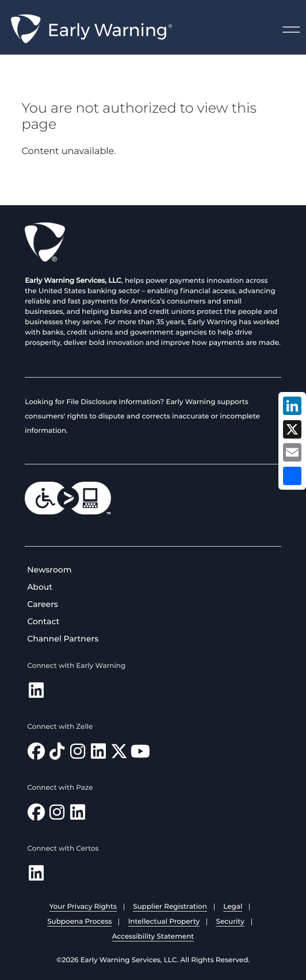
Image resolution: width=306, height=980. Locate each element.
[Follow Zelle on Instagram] (78, 754)
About (40, 587)
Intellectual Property (164, 922)
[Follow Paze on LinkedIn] (78, 815)
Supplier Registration (170, 907)
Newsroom (49, 570)
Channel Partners (63, 639)
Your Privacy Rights (83, 907)
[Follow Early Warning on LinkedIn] (36, 693)
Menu (291, 30)
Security (230, 922)
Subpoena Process (79, 922)
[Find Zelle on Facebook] (36, 754)
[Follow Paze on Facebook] (36, 815)
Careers (43, 604)
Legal (233, 907)
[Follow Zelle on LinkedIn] (98, 754)
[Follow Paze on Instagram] (57, 815)
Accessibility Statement (153, 937)
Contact (43, 621)
